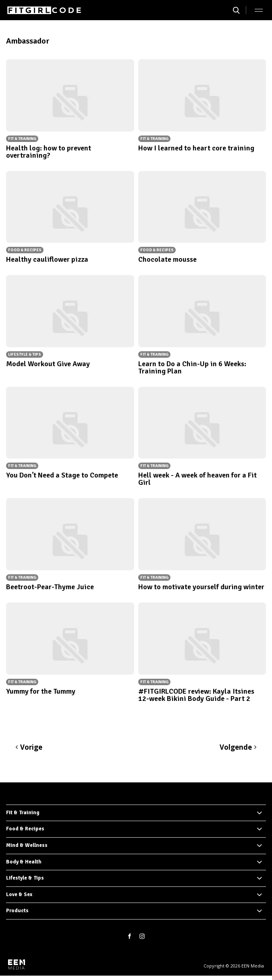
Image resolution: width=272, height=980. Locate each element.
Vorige (31, 747)
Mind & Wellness (27, 845)
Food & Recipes (25, 829)
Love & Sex (19, 895)
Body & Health (24, 862)
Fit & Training (23, 813)
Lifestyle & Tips (25, 878)
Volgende (236, 747)
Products (17, 911)
